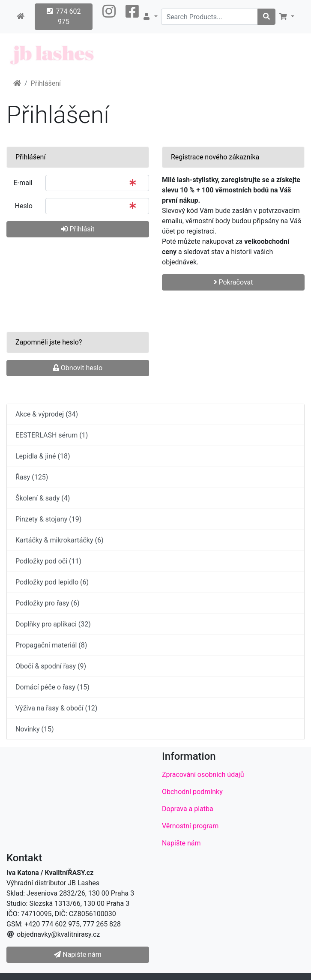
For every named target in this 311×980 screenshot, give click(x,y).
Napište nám (181, 843)
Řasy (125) (32, 477)
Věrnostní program (190, 826)
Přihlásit (78, 229)
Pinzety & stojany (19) (48, 519)
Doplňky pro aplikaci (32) (53, 624)
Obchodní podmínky (192, 792)
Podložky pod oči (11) (48, 561)
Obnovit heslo (78, 368)
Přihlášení (46, 83)
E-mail (23, 183)
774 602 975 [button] (64, 16)
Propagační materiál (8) (51, 645)
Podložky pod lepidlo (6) (52, 582)
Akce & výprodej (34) (47, 414)
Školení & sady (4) (43, 498)
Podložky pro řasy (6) (48, 603)
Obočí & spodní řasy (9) (51, 666)
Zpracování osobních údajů (203, 775)
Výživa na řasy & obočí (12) (56, 708)
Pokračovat (233, 282)
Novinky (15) (35, 729)
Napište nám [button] (78, 955)
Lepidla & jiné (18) (43, 456)
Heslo (24, 206)
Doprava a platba (188, 809)
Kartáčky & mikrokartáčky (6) (59, 540)
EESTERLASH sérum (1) (52, 435)
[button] (109, 17)
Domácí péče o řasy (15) (52, 687)
